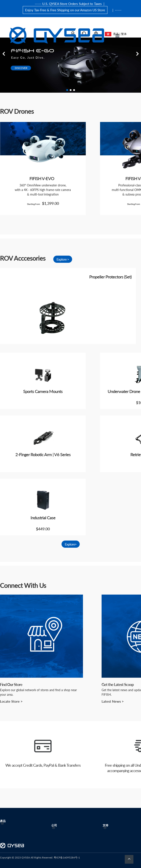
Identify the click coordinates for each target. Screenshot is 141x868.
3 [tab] (74, 90)
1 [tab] (67, 90)
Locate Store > (11, 701)
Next (138, 54)
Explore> (71, 544)
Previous (4, 54)
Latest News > (113, 701)
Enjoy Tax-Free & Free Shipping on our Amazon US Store (65, 10)
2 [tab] (71, 90)
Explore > (63, 259)
